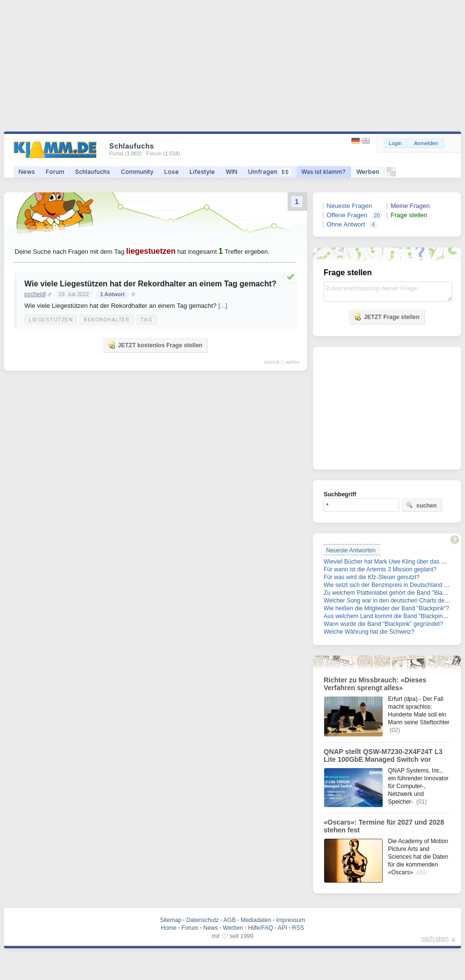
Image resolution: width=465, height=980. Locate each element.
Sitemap (171, 920)
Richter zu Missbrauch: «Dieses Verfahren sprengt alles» (375, 684)
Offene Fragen (347, 215)
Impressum (290, 920)
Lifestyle (202, 172)
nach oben (435, 939)
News (27, 172)
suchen (421, 505)
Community (137, 172)
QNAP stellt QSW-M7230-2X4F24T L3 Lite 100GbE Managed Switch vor (383, 755)
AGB (229, 920)
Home (169, 928)
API (282, 928)
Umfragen (269, 172)
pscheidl (35, 294)
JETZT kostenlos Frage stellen (155, 345)
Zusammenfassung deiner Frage (388, 292)
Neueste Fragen (349, 206)
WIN (232, 172)
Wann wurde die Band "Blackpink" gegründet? (383, 624)
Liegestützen (51, 320)
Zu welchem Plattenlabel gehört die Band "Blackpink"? (394, 593)
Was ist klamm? (323, 172)
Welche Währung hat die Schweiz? (369, 632)
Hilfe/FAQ (261, 928)
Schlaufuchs (93, 172)
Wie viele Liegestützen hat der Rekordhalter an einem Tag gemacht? (150, 284)
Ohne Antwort (346, 224)
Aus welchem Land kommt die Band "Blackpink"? (387, 616)
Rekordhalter (107, 320)
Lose (172, 172)
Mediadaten (256, 920)
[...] (223, 306)
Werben (368, 172)
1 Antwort (112, 294)
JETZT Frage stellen (386, 317)
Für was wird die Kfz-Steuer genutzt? (372, 577)
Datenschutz (203, 920)
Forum (55, 172)
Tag (146, 320)
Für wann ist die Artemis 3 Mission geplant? (380, 569)
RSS (298, 928)
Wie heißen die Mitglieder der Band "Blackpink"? (386, 608)
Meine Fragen (410, 206)
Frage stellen (409, 215)
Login (396, 143)
